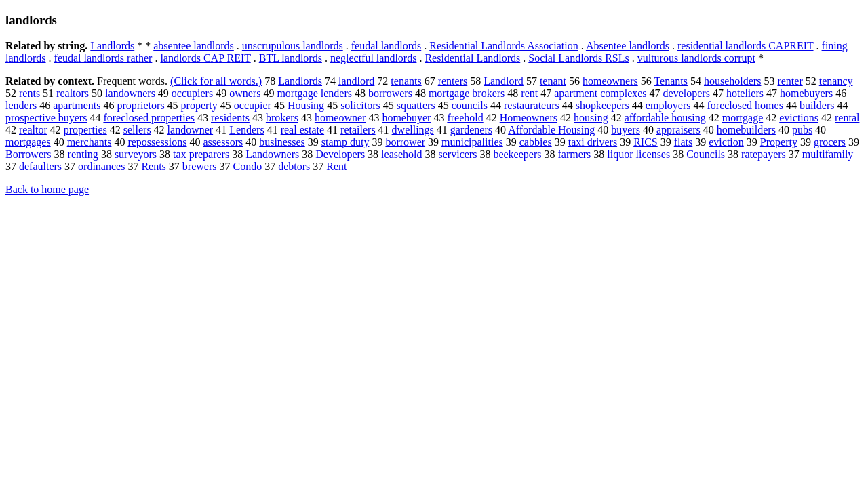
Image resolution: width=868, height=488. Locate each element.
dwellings (413, 130)
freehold (465, 118)
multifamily (828, 154)
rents (29, 93)
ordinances (101, 166)
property (199, 105)
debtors (294, 166)
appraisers (678, 130)
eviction (726, 142)
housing (591, 118)
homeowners (610, 81)
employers (668, 105)
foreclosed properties (149, 118)
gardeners (471, 130)
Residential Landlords (472, 58)
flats (684, 142)
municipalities (472, 142)
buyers (626, 130)
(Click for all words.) (216, 81)
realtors (73, 93)
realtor (33, 130)
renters (453, 81)
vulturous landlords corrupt (696, 58)
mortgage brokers (467, 93)
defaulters (40, 166)
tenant (553, 81)
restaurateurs (532, 105)
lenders (21, 105)
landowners (130, 93)
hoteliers (745, 93)
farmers (574, 154)
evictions (799, 118)
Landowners (272, 154)
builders (817, 105)
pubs (802, 130)
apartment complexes (600, 93)
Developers (340, 154)
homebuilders (746, 130)
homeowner (340, 118)
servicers (458, 154)
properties (85, 130)
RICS (646, 142)
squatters (416, 105)
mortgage (743, 118)
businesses (282, 142)
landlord (356, 81)
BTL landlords (291, 58)
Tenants (671, 81)
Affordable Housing (551, 130)
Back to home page (47, 189)
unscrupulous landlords (293, 46)
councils (470, 105)
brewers (200, 166)
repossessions (157, 142)
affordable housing (665, 118)
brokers (282, 118)
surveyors (136, 154)
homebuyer (406, 118)
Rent (336, 166)
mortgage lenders (314, 93)
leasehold (401, 154)
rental (847, 118)
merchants (90, 142)
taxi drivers (593, 142)
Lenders (247, 130)
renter (790, 81)
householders (732, 81)
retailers (358, 130)
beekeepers (517, 154)
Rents (153, 166)
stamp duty (346, 142)
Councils (706, 154)
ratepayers (764, 154)
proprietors (140, 105)
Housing (306, 105)
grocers (830, 142)
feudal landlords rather (103, 58)
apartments (77, 105)
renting (83, 154)
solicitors (360, 105)
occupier (253, 105)
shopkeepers (603, 105)
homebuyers (806, 93)
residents (230, 118)
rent (529, 93)
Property (779, 142)
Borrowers (28, 154)
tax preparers (201, 154)
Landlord (504, 81)
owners (245, 93)
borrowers (390, 93)
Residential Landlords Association (504, 46)
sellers (137, 130)
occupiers (192, 93)
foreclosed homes (745, 105)
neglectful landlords (374, 58)
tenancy (836, 81)
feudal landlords (387, 46)
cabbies (536, 142)
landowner (191, 130)
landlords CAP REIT (205, 58)
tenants (406, 81)
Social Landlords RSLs (578, 58)
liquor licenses (638, 154)
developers (687, 93)
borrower (405, 142)
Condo (247, 166)
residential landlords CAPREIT (746, 46)
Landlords (112, 46)
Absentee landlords (628, 46)
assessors (223, 142)
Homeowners (529, 118)
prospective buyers (46, 118)
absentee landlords (194, 46)
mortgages (28, 142)
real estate (302, 130)
